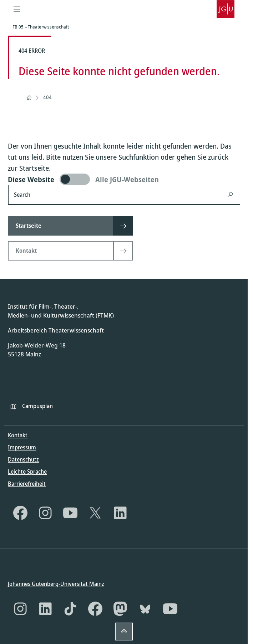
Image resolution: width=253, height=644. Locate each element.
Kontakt (18, 435)
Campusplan (37, 406)
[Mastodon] (120, 609)
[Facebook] (20, 513)
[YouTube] (70, 513)
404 (47, 97)
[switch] (124, 179)
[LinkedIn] (120, 513)
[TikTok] (70, 609)
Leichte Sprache (27, 472)
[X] (95, 513)
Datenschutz (23, 459)
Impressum (22, 447)
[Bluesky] (145, 609)
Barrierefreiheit (27, 484)
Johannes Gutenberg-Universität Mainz (56, 583)
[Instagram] (45, 513)
